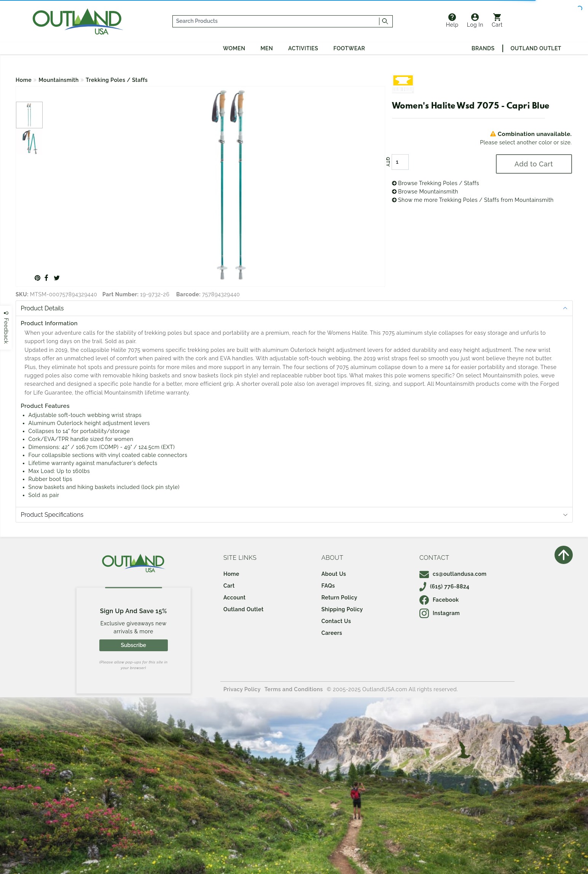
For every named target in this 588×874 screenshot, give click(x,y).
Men (267, 48)
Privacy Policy (242, 689)
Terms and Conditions (294, 689)
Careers (332, 633)
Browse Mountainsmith (425, 192)
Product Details (42, 308)
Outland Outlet (536, 48)
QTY (387, 162)
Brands (483, 48)
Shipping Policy (342, 609)
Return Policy (339, 598)
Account (235, 598)
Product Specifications (52, 515)
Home (24, 80)
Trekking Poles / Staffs (117, 80)
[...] (276, 21)
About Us (334, 574)
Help (452, 21)
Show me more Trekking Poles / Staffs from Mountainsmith (473, 200)
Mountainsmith (59, 80)
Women (234, 48)
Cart (497, 21)
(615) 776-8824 (445, 586)
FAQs (328, 586)
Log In (475, 21)
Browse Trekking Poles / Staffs (436, 183)
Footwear (349, 48)
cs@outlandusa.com (453, 574)
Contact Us (336, 621)
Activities (303, 48)
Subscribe (133, 645)
